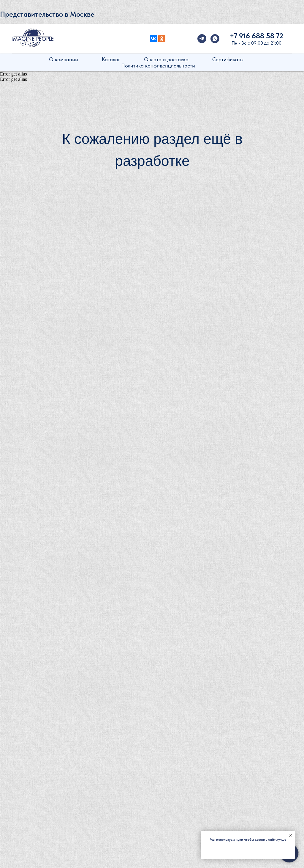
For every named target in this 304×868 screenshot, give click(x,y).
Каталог (111, 59)
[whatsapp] (215, 39)
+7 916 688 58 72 (256, 36)
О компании (64, 59)
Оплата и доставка (166, 59)
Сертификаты (228, 59)
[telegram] (202, 39)
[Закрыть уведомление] (291, 835)
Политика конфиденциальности (158, 66)
